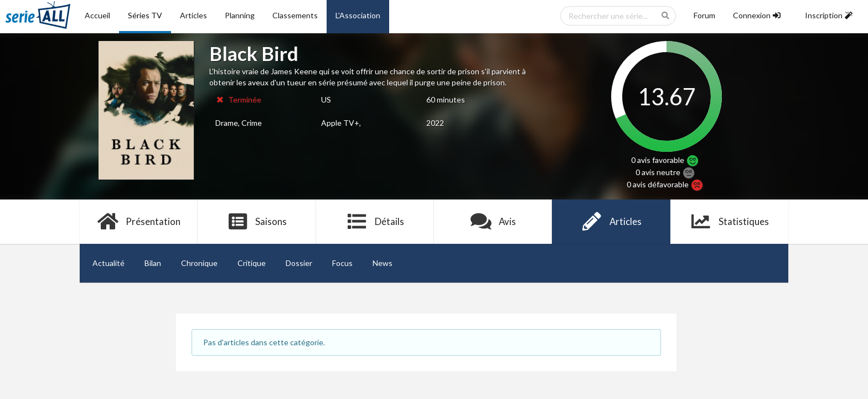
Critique (252, 263)
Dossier (299, 263)
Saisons (257, 222)
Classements (295, 15)
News (383, 263)
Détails (375, 222)
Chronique (199, 263)
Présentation (139, 222)
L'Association (358, 15)
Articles (193, 15)
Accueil (97, 15)
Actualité (108, 263)
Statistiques (729, 222)
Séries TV (145, 15)
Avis (493, 222)
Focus (342, 263)
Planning (240, 15)
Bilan (153, 263)
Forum (704, 15)
